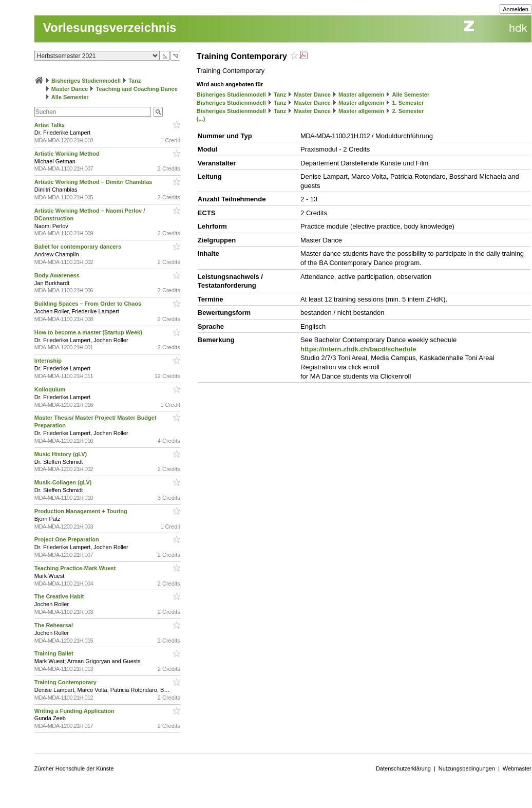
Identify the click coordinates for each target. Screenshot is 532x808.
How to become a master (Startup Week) (89, 332)
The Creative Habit (60, 596)
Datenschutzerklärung (403, 768)
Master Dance (70, 89)
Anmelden (516, 9)
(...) (201, 119)
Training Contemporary (66, 682)
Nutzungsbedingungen (467, 768)
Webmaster (517, 768)
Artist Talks (50, 125)
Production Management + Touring (82, 511)
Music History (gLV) (62, 454)
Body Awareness (58, 275)
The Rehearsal (54, 625)
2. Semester (408, 111)
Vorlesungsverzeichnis (110, 27)
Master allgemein (361, 95)
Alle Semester (70, 97)
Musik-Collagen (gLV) (64, 482)
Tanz (135, 81)
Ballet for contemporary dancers (79, 247)
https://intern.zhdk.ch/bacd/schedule (358, 349)
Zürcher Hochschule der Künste (74, 768)
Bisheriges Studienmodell (86, 81)
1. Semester (408, 103)
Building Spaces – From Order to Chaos (89, 304)
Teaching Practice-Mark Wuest (76, 568)
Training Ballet (55, 653)
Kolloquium (51, 389)
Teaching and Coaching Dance (137, 89)
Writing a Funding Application (75, 711)
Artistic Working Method (68, 154)
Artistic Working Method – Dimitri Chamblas (94, 182)
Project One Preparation (68, 539)
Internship (49, 361)
